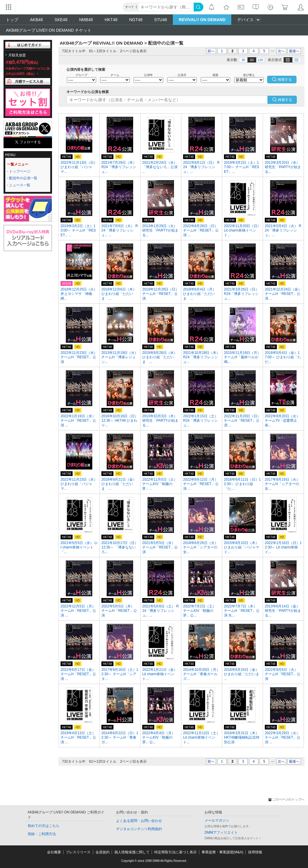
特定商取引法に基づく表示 (175, 852)
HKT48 (111, 20)
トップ (12, 20)
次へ (281, 51)
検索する (285, 100)
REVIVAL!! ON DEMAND (202, 20)
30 (243, 60)
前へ (211, 51)
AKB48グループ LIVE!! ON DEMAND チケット (49, 30)
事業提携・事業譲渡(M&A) (222, 852)
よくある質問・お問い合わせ (139, 821)
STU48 (161, 20)
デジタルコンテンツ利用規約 (139, 829)
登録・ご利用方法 (42, 834)
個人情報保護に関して (132, 852)
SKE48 (61, 20)
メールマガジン (217, 820)
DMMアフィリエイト (221, 832)
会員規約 (103, 852)
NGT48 (136, 20)
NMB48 (86, 20)
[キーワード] (166, 7)
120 (260, 60)
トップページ (20, 171)
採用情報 (255, 852)
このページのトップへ (287, 799)
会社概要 (54, 852)
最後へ (294, 51)
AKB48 (36, 20)
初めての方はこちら (43, 826)
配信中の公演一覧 (23, 178)
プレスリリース (78, 852)
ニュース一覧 (20, 185)
